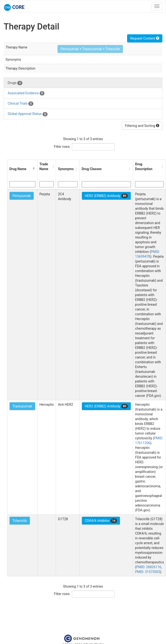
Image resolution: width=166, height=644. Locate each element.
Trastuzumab (22, 406)
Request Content (145, 38)
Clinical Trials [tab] (21, 104)
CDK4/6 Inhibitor (101, 521)
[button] (34, 169)
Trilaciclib (20, 521)
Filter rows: (62, 147)
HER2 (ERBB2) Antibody (106, 196)
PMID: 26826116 (149, 567)
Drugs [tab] (15, 83)
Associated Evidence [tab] (26, 93)
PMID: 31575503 (148, 572)
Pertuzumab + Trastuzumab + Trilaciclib (90, 49)
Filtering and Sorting (142, 126)
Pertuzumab (22, 196)
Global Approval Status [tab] (28, 114)
